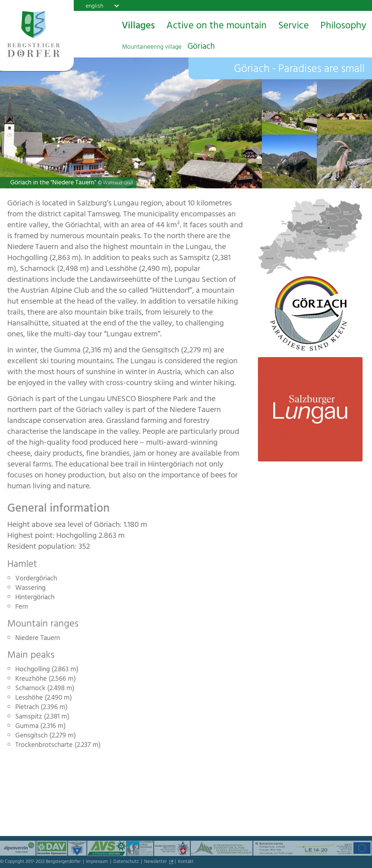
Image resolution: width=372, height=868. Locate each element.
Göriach (168, 47)
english (94, 6)
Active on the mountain (217, 27)
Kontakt (186, 862)
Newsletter (156, 862)
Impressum (98, 862)
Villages (138, 27)
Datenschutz (127, 862)
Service (294, 27)
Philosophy (343, 27)
